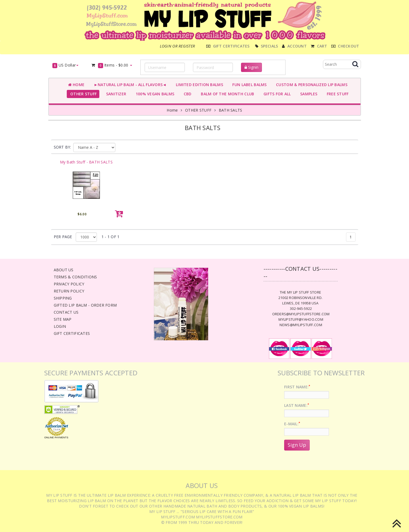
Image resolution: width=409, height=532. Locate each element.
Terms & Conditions (75, 277)
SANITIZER (115, 94)
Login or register (177, 46)
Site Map (63, 319)
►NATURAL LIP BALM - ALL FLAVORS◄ (129, 85)
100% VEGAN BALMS (154, 94)
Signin (251, 67)
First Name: (297, 387)
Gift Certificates (72, 333)
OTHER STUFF (83, 94)
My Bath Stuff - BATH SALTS (86, 162)
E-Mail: (292, 424)
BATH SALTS (231, 110)
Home (76, 85)
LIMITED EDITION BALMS (198, 85)
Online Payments (56, 437)
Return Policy (69, 291)
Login (60, 326)
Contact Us (66, 312)
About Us (64, 270)
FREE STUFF (336, 94)
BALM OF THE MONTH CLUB (226, 94)
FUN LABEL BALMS (248, 85)
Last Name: (297, 405)
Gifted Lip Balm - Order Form (85, 305)
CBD (186, 94)
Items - (111, 65)
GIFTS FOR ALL (276, 94)
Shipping (63, 298)
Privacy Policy (69, 284)
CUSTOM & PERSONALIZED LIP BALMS (311, 85)
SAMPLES (308, 94)
